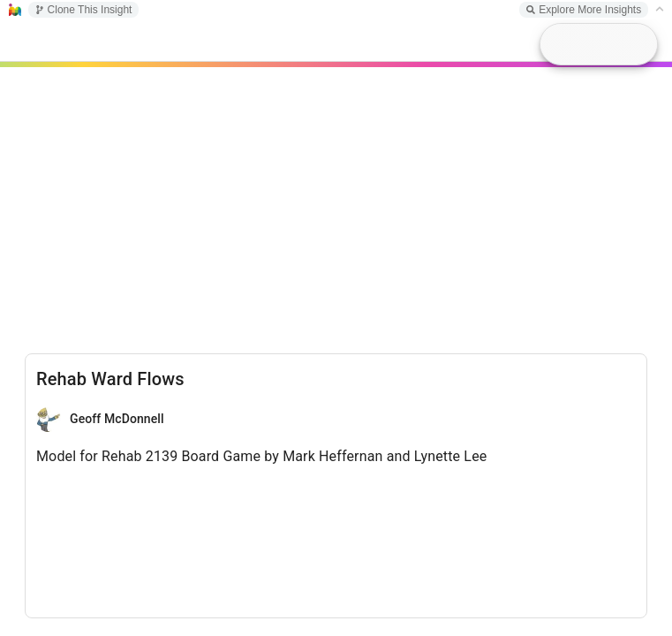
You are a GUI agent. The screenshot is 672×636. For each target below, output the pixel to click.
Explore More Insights (584, 10)
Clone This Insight (84, 10)
